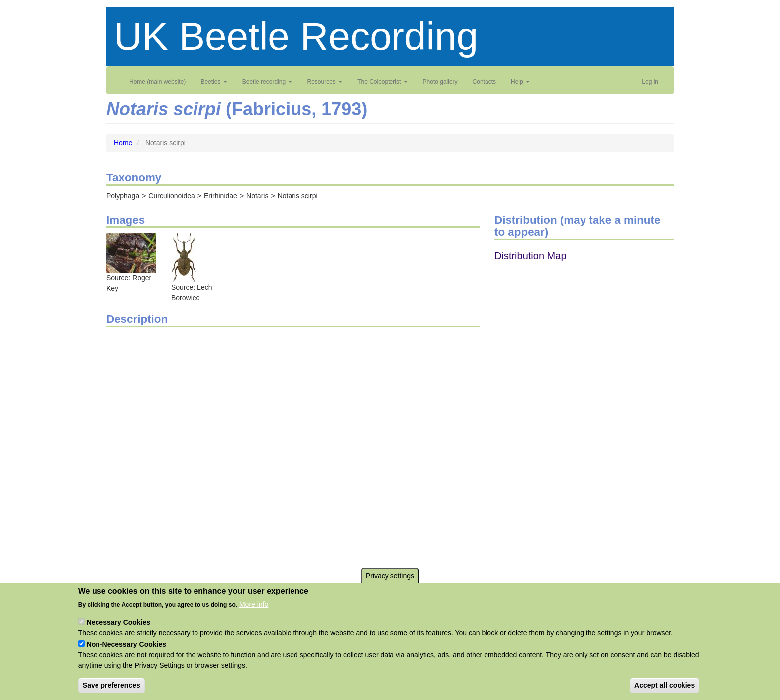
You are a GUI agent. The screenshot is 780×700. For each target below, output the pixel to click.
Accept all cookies (665, 685)
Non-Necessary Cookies (126, 644)
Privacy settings (390, 576)
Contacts (484, 82)
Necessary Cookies (118, 622)
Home (123, 143)
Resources (325, 82)
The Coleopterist (382, 82)
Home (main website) (157, 82)
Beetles (214, 82)
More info (254, 604)
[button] (131, 253)
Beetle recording (267, 82)
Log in (650, 82)
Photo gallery (440, 82)
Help (520, 82)
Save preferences (111, 685)
